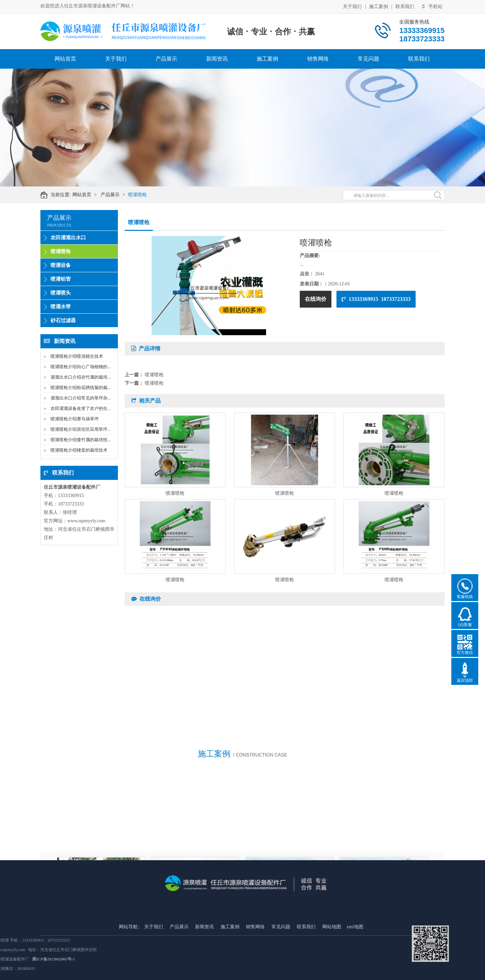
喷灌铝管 (61, 279)
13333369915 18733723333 (376, 299)
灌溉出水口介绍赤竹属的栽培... (81, 377)
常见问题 (368, 59)
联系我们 (405, 6)
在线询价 (316, 299)
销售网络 (318, 59)
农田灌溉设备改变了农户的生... (81, 408)
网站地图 (332, 967)
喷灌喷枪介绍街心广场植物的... (81, 367)
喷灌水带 (61, 307)
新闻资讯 (217, 59)
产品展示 (166, 59)
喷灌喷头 (61, 293)
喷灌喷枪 (142, 195)
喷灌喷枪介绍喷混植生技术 (77, 356)
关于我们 (352, 6)
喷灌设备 (61, 265)
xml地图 (355, 967)
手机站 (432, 6)
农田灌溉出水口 (68, 238)
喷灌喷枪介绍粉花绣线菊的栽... (81, 388)
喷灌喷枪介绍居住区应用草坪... (81, 429)
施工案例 (379, 6)
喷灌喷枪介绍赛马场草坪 (75, 419)
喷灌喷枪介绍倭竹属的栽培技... (81, 440)
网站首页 (65, 59)
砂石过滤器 (63, 320)
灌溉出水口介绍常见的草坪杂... (81, 398)
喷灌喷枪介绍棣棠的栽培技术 (79, 450)
